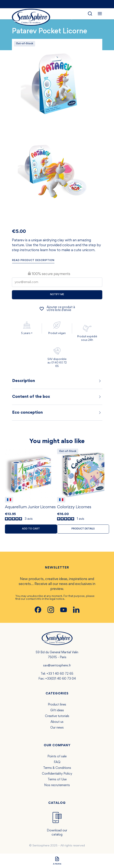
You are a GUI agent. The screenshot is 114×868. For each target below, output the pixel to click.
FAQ (57, 762)
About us (57, 722)
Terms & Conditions (57, 768)
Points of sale (57, 757)
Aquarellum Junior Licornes (30, 507)
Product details (83, 529)
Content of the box (57, 397)
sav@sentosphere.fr (57, 666)
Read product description (33, 261)
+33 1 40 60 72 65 (60, 674)
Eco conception (57, 413)
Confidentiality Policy (57, 774)
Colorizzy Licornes (74, 507)
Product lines (57, 705)
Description (57, 381)
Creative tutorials (57, 716)
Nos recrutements (57, 785)
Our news (57, 728)
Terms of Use (57, 780)
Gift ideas (57, 710)
